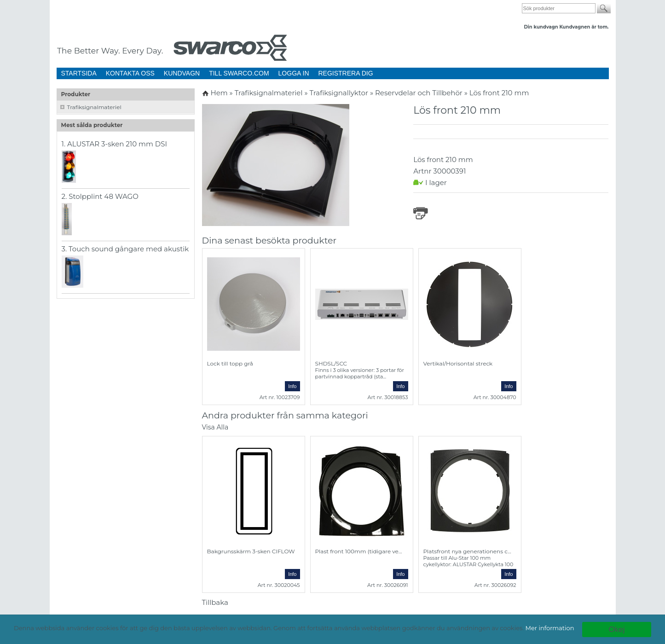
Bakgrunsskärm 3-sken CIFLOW (251, 551)
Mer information (550, 628)
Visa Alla (215, 427)
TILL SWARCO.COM (239, 73)
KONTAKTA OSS (130, 73)
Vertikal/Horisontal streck (458, 363)
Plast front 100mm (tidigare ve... (359, 551)
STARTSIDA (79, 73)
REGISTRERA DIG (346, 73)
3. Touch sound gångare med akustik (125, 249)
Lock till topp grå (230, 363)
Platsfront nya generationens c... (467, 551)
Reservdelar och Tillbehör (420, 93)
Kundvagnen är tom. (584, 27)
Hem (219, 93)
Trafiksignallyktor (340, 93)
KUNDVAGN (182, 73)
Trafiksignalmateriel (94, 107)
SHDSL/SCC (331, 363)
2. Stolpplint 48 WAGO (100, 196)
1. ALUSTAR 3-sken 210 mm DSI (115, 144)
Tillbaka (215, 602)
